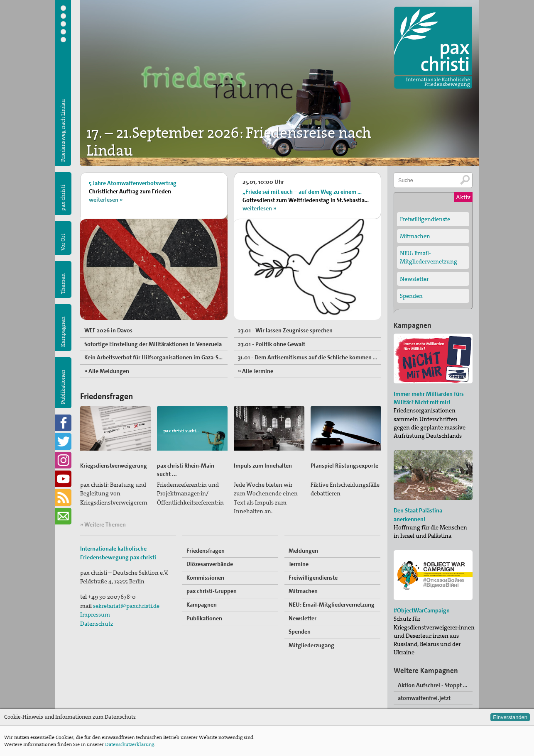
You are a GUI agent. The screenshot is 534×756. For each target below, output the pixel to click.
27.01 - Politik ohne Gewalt (272, 344)
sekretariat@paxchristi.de (126, 606)
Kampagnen (63, 332)
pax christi (63, 198)
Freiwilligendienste (313, 578)
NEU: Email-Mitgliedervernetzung (332, 605)
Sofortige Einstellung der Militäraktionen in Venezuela (153, 344)
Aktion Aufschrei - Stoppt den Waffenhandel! (435, 685)
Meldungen (303, 551)
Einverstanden (510, 717)
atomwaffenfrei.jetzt (424, 698)
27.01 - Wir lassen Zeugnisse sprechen (285, 330)
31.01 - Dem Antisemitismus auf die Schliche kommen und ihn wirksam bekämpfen (310, 357)
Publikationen (63, 387)
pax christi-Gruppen (212, 591)
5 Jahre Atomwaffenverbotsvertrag (133, 183)
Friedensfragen (206, 551)
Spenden (300, 632)
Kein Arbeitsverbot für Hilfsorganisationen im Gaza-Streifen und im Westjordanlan (156, 357)
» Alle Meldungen (107, 371)
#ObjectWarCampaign (422, 610)
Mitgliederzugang (311, 645)
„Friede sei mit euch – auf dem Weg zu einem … (302, 192)
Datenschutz (97, 624)
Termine (299, 564)
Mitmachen (303, 591)
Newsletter (303, 618)
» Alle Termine (256, 371)
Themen (63, 284)
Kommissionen (205, 578)
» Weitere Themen (103, 524)
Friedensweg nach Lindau (63, 130)
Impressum (95, 615)
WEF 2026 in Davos (108, 330)
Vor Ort (63, 242)
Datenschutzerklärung (130, 744)
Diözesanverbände (210, 564)
